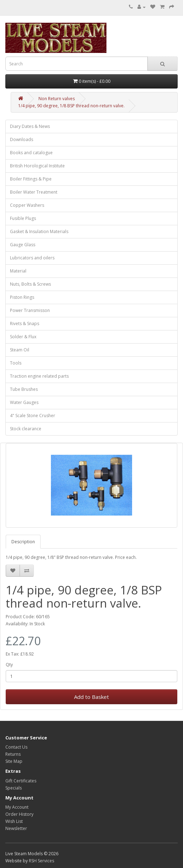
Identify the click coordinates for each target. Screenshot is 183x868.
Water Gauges (24, 402)
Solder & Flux (23, 337)
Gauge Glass (23, 245)
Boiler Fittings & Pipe (31, 179)
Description (23, 542)
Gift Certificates (21, 781)
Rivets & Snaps (25, 324)
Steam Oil (20, 350)
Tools (16, 363)
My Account (17, 807)
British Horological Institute (37, 166)
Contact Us (16, 747)
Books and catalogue (31, 153)
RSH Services (41, 861)
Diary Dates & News (30, 126)
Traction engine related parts (39, 376)
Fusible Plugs (23, 218)
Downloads (22, 139)
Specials (14, 788)
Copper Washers (27, 205)
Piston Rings (22, 297)
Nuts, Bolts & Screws (30, 284)
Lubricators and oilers (32, 258)
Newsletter (16, 828)
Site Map (14, 761)
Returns (13, 754)
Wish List (14, 821)
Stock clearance (26, 429)
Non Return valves (57, 99)
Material (18, 271)
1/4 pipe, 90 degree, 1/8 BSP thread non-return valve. (71, 106)
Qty (9, 665)
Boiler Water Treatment (34, 192)
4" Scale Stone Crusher (33, 416)
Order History (19, 814)
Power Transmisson (30, 310)
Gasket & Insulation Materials (39, 231)
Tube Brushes (24, 389)
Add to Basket (91, 697)
